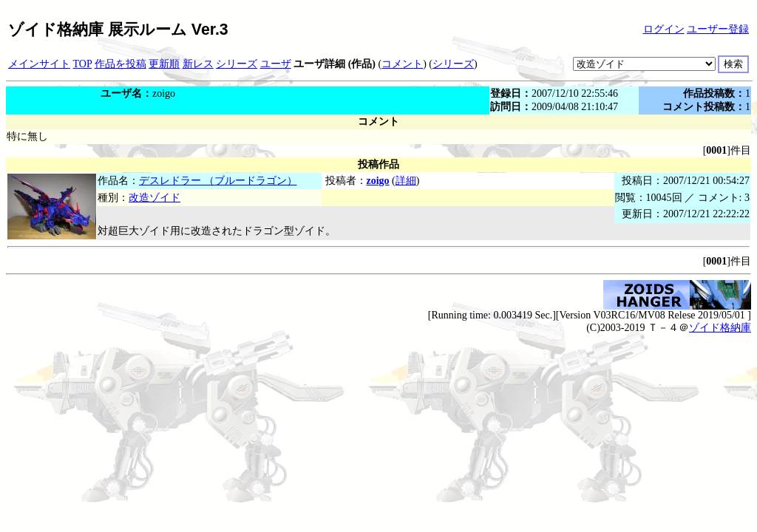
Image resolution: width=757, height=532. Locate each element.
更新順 (164, 64)
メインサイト (39, 64)
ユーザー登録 (718, 29)
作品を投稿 (120, 64)
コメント (402, 64)
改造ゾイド (155, 198)
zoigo (378, 181)
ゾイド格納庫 (720, 328)
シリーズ (237, 64)
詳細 (406, 181)
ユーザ (276, 64)
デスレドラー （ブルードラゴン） (218, 181)
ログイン (664, 29)
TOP (83, 64)
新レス (198, 64)
